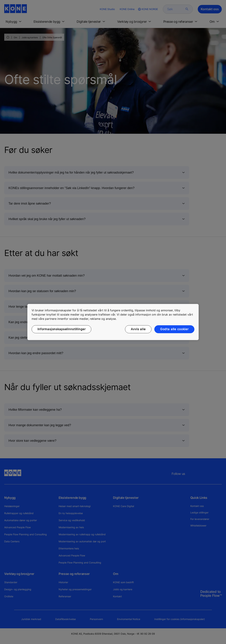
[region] (113, 322)
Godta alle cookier (174, 329)
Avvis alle (138, 329)
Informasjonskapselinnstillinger (61, 329)
